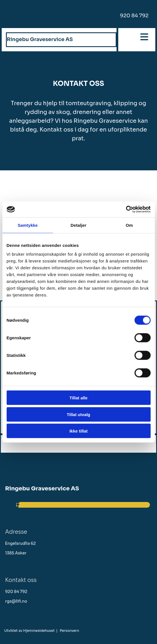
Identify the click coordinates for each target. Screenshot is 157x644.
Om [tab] (129, 225)
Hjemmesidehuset (39, 631)
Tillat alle (79, 398)
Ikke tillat (78, 431)
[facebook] (18, 505)
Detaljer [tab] (79, 225)
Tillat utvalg (78, 414)
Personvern (69, 631)
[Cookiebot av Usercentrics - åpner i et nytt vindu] (126, 209)
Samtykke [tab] (28, 225)
